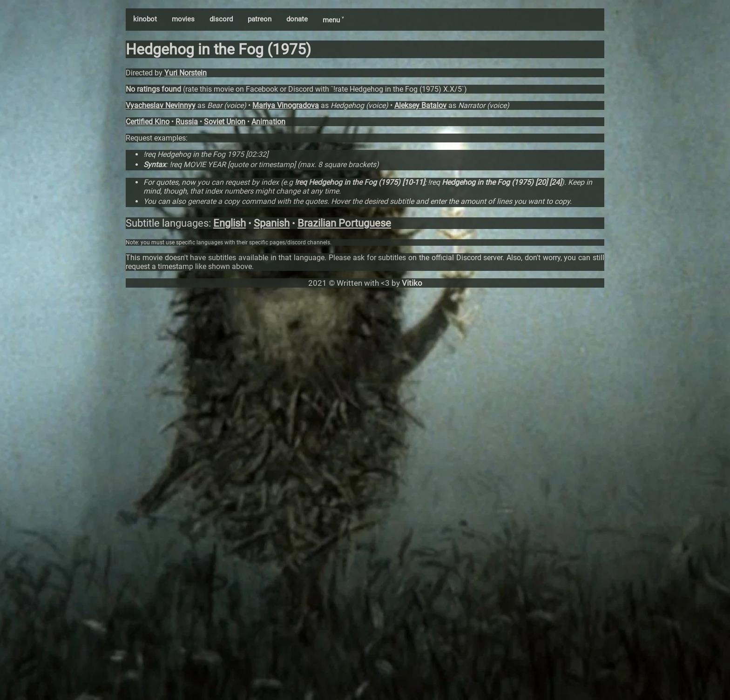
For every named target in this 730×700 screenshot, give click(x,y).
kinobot (145, 19)
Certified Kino (148, 122)
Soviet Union (225, 122)
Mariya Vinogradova (286, 105)
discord (221, 19)
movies (183, 19)
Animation (268, 122)
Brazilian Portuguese (344, 223)
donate (297, 19)
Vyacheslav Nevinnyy (161, 105)
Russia (187, 122)
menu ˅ (333, 20)
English (230, 223)
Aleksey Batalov (420, 105)
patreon (260, 19)
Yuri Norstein (186, 73)
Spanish (272, 223)
